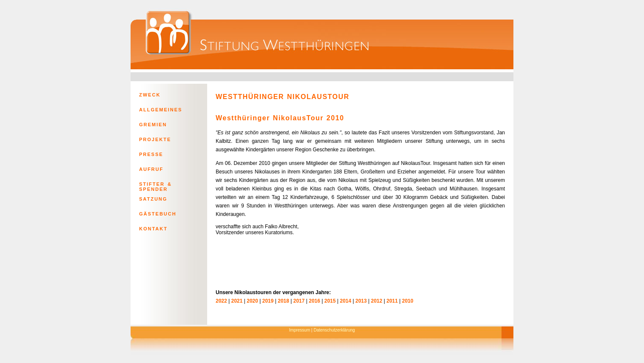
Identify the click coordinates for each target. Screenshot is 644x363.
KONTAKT (153, 229)
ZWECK (150, 95)
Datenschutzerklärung (334, 330)
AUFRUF (151, 169)
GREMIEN (153, 125)
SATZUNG (153, 199)
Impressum (300, 330)
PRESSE (151, 154)
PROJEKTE (155, 139)
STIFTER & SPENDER (155, 186)
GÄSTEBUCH (158, 214)
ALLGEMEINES (161, 110)
